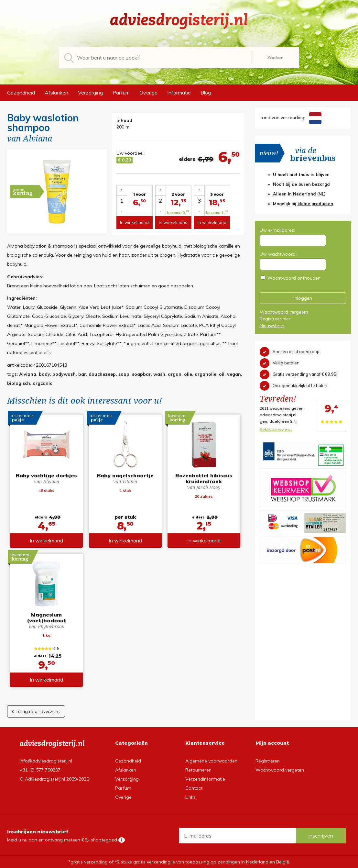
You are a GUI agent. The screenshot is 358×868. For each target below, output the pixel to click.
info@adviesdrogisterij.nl (46, 761)
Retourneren (198, 770)
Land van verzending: (291, 117)
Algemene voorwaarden (211, 761)
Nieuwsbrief (272, 326)
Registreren (268, 761)
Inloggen (303, 298)
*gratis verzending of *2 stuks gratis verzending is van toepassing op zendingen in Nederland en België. (179, 862)
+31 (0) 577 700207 (40, 770)
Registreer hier (275, 319)
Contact (194, 788)
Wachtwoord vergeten (284, 312)
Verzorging (90, 93)
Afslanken (56, 93)
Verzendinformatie (205, 779)
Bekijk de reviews (276, 429)
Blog (206, 93)
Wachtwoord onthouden (294, 278)
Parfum (121, 93)
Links (190, 797)
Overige (148, 93)
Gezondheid (21, 93)
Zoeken (275, 58)
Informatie (179, 93)
